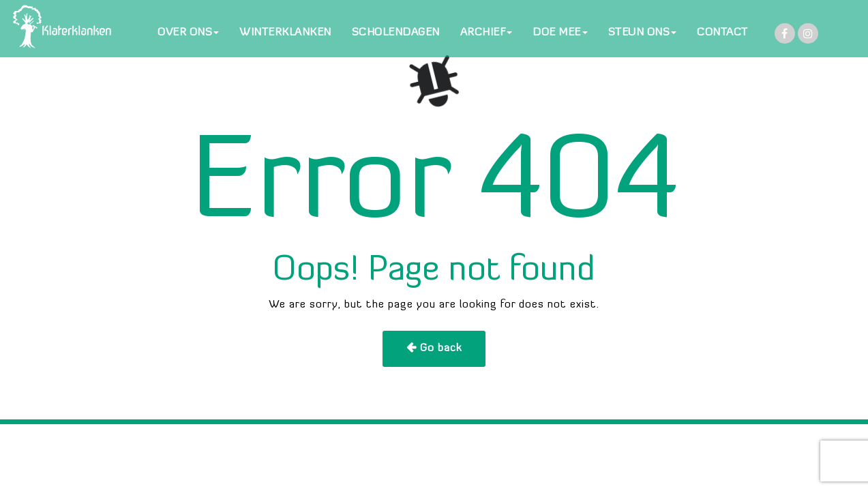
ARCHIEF (487, 33)
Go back (441, 348)
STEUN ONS (643, 33)
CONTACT (722, 33)
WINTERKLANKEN (285, 33)
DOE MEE (560, 33)
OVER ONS (188, 33)
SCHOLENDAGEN (396, 33)
